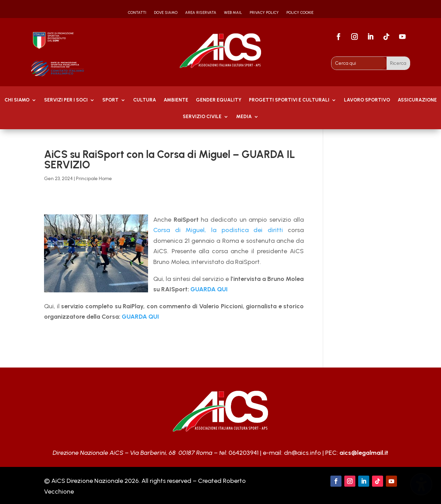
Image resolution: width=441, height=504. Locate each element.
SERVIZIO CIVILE (202, 117)
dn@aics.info (302, 453)
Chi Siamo (17, 100)
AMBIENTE (176, 100)
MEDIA (244, 117)
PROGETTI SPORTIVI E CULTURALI (289, 100)
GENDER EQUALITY (219, 100)
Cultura (145, 100)
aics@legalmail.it (364, 453)
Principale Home (94, 179)
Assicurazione (417, 100)
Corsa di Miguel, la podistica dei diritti (218, 230)
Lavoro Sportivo (367, 100)
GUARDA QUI (209, 289)
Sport (110, 100)
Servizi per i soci (66, 100)
